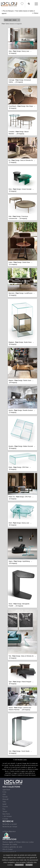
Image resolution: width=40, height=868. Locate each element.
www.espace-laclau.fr (9, 852)
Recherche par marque (10, 827)
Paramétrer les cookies (10, 844)
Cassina (5, 807)
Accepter (29, 865)
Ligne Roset (6, 790)
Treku (4, 802)
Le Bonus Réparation (9, 831)
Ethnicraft (5, 799)
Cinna (4, 792)
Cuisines (5, 819)
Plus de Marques (8, 11)
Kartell (4, 804)
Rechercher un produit (10, 824)
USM (4, 794)
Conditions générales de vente (12, 847)
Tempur (5, 811)
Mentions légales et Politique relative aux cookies (18, 842)
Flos (4, 809)
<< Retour (35, 13)
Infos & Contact (8, 849)
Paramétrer (19, 865)
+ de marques (7, 816)
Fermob (5, 797)
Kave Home (6, 814)
